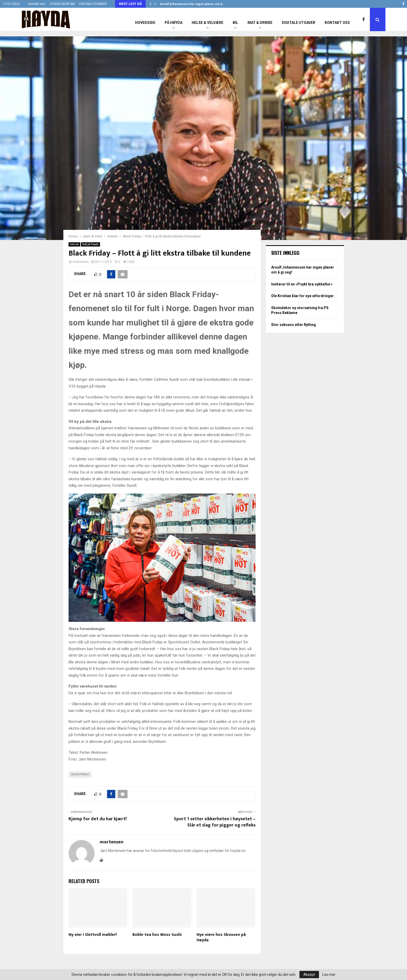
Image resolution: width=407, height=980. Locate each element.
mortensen (81, 262)
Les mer (329, 975)
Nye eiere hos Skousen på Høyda (221, 937)
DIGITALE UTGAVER (93, 4)
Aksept (309, 975)
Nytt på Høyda (91, 244)
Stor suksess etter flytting (293, 325)
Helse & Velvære (208, 23)
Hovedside (145, 23)
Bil (235, 23)
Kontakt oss (37, 4)
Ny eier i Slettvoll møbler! (93, 935)
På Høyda (174, 23)
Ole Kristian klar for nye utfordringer (302, 296)
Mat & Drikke (260, 23)
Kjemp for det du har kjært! (98, 819)
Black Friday (80, 774)
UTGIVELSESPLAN (62, 4)
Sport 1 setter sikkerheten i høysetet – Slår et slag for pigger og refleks (215, 822)
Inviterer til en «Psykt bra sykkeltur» (302, 284)
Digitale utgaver (299, 23)
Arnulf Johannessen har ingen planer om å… (192, 4)
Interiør (74, 244)
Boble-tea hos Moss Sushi (157, 935)
